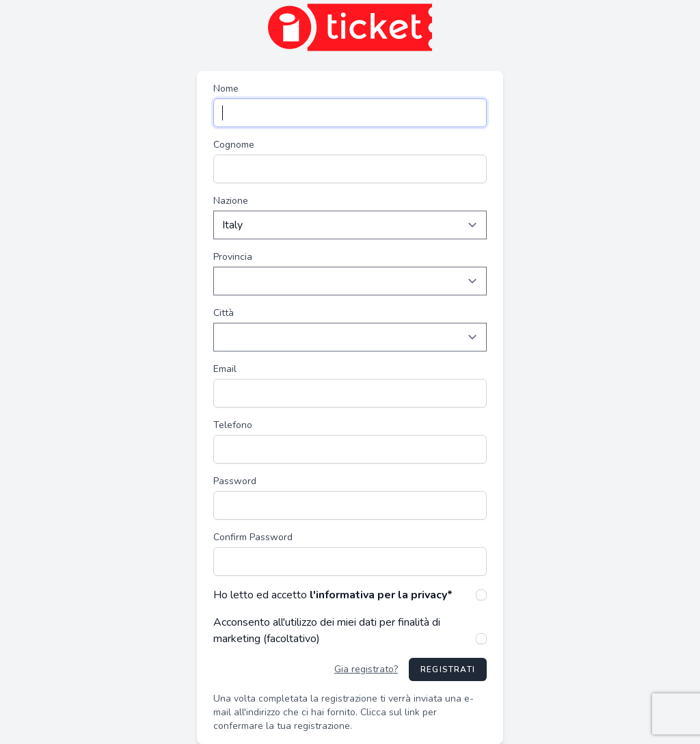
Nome (226, 89)
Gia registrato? (366, 669)
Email (225, 369)
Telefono (233, 425)
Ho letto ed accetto (333, 595)
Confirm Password (253, 537)
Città (224, 313)
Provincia (233, 257)
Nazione (231, 201)
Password (235, 481)
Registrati (448, 669)
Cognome (234, 145)
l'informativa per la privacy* (381, 595)
